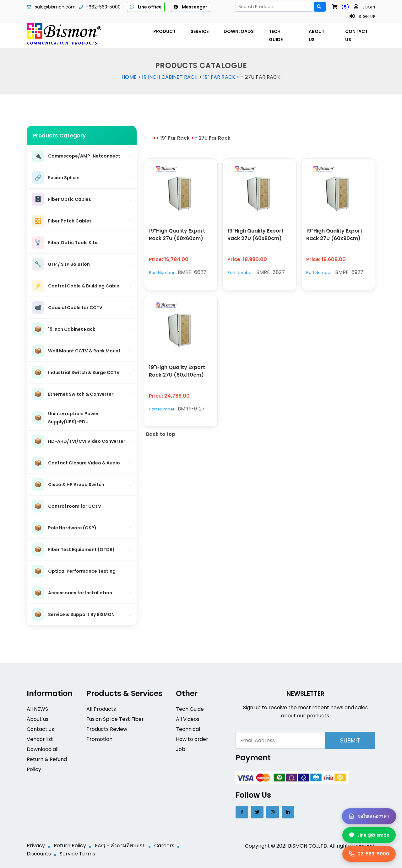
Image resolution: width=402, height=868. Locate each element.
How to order (192, 739)
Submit (350, 740)
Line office (146, 7)
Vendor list (40, 739)
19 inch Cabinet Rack (170, 77)
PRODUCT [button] (164, 31)
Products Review (107, 729)
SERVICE (200, 31)
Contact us (40, 729)
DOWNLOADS (239, 31)
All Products (101, 709)
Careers (164, 846)
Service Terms (77, 854)
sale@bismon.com (55, 7)
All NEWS (37, 709)
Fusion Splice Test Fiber (115, 719)
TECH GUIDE (276, 35)
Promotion (99, 739)
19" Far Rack (219, 77)
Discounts (39, 854)
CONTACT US (356, 35)
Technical (188, 729)
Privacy (36, 846)
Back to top (161, 434)
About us (38, 719)
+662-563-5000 (103, 7)
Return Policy (70, 846)
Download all (43, 749)
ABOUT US (317, 35)
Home (129, 77)
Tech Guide (190, 709)
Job (181, 749)
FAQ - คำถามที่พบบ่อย (120, 846)
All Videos (188, 719)
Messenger (190, 7)
